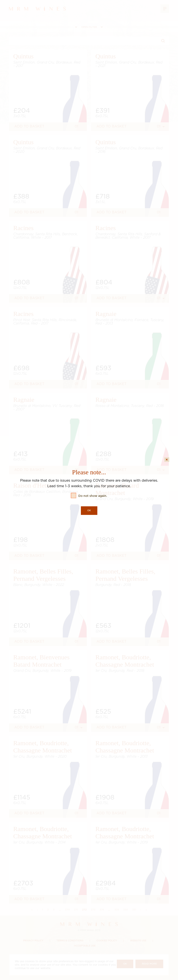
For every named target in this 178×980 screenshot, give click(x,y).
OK (89, 511)
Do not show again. (93, 496)
